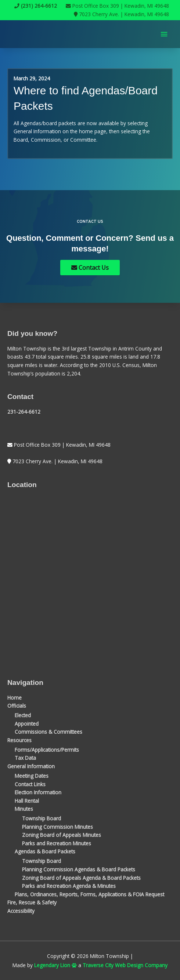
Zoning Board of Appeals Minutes (62, 835)
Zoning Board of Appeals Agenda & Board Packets (81, 878)
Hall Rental (27, 801)
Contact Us (90, 268)
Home (15, 698)
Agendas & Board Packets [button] (45, 851)
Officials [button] (17, 706)
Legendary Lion (55, 965)
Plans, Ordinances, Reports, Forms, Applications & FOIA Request (89, 894)
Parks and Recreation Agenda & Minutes (69, 886)
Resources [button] (19, 740)
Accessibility (21, 911)
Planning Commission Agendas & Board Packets (79, 869)
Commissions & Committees (48, 732)
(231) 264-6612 (36, 6)
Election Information (38, 792)
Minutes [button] (24, 809)
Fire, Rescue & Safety (32, 902)
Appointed (27, 724)
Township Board (42, 818)
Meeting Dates (32, 776)
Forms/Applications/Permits (47, 750)
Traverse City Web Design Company (125, 965)
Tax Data (25, 758)
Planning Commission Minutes (57, 827)
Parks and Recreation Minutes (57, 843)
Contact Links (30, 784)
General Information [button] (31, 766)
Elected (23, 715)
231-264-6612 (24, 412)
